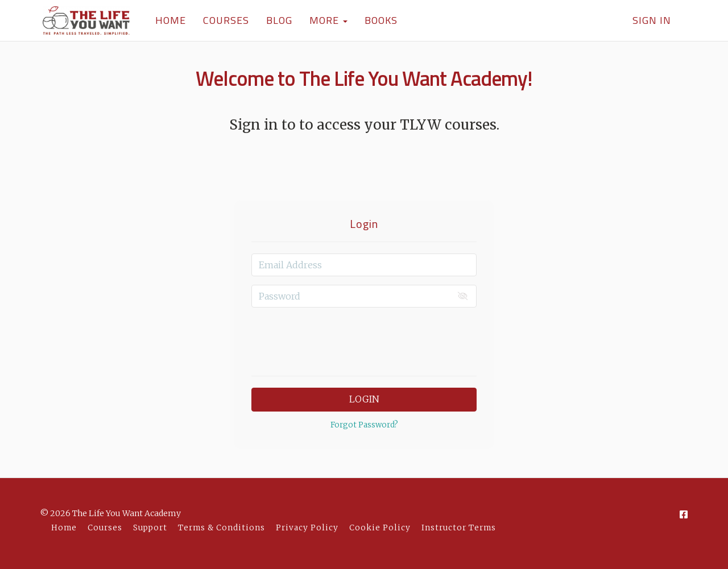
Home (64, 528)
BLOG (276, 20)
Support (150, 528)
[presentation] (364, 338)
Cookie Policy (380, 528)
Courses (105, 528)
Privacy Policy (307, 528)
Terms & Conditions (222, 528)
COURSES (223, 20)
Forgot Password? (364, 425)
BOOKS (378, 20)
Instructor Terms (459, 528)
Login (364, 399)
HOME (168, 20)
